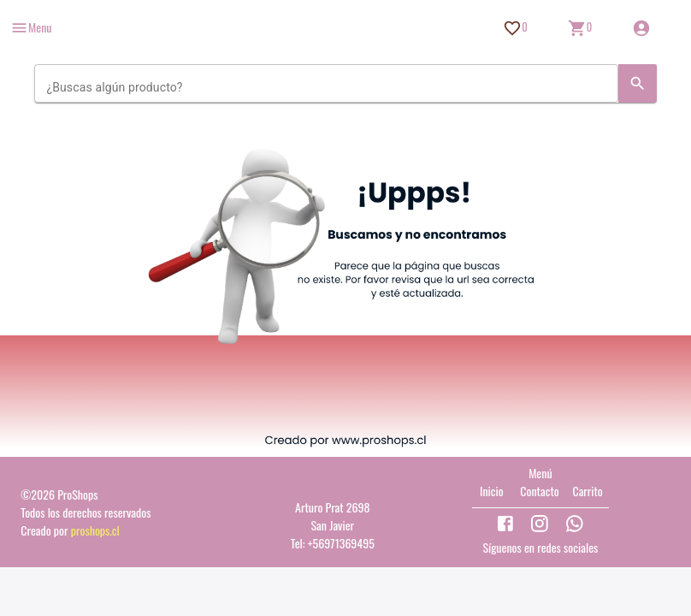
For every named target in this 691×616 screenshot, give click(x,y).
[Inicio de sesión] (641, 28)
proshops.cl (95, 530)
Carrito (587, 491)
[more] (31, 28)
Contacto (539, 491)
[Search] (638, 83)
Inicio (492, 491)
